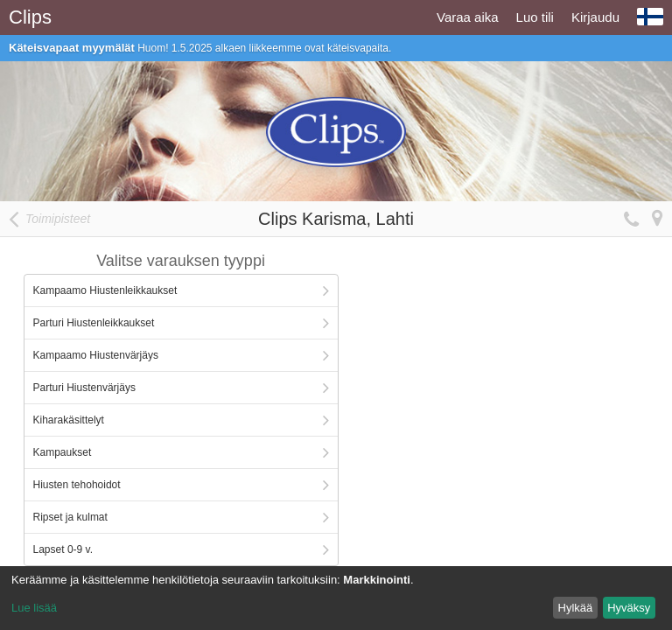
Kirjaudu (595, 17)
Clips (30, 17)
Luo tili (535, 17)
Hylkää (576, 608)
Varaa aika (468, 17)
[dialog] (336, 598)
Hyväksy (629, 608)
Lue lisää (34, 608)
